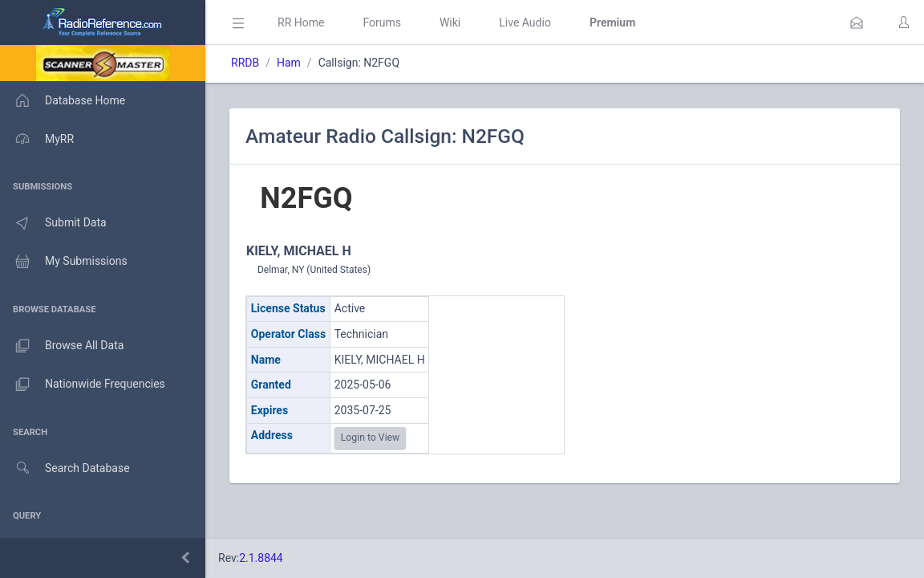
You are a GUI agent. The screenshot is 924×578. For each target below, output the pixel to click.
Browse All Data (62, 346)
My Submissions (64, 262)
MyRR (37, 139)
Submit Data (53, 223)
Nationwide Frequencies (83, 385)
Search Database (65, 468)
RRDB (245, 63)
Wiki (450, 22)
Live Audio (525, 22)
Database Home (63, 100)
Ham (289, 63)
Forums (382, 22)
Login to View (371, 438)
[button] (857, 22)
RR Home (301, 22)
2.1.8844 (261, 558)
